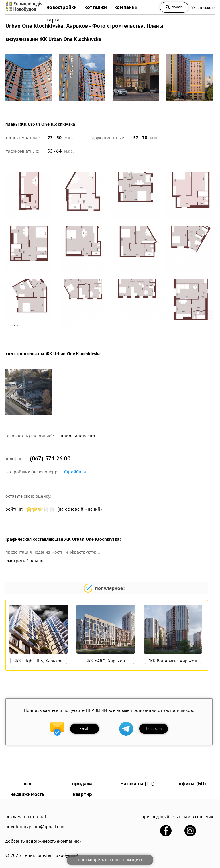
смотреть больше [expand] (24, 561)
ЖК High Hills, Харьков (39, 661)
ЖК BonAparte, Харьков (173, 661)
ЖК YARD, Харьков (106, 661)
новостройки (62, 7)
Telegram (153, 729)
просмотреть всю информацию (110, 859)
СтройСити (75, 472)
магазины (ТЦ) (137, 783)
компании (126, 7)
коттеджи (96, 7)
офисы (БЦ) (192, 783)
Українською (203, 7)
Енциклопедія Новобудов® (51, 855)
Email (84, 729)
